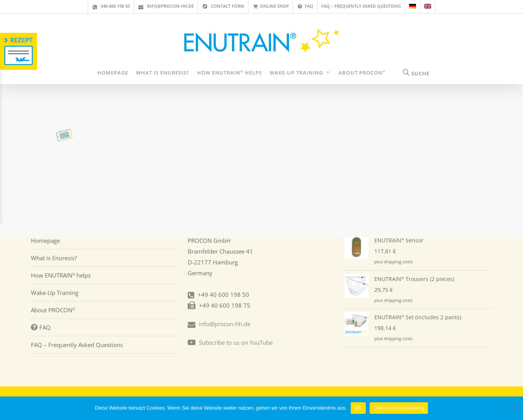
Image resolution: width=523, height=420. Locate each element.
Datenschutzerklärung (399, 408)
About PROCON (53, 310)
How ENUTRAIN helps (61, 275)
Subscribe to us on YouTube (236, 342)
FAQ (41, 327)
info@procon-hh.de (225, 324)
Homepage (45, 240)
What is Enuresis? (54, 258)
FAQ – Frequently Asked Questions (77, 345)
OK (358, 408)
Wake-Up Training (55, 293)
